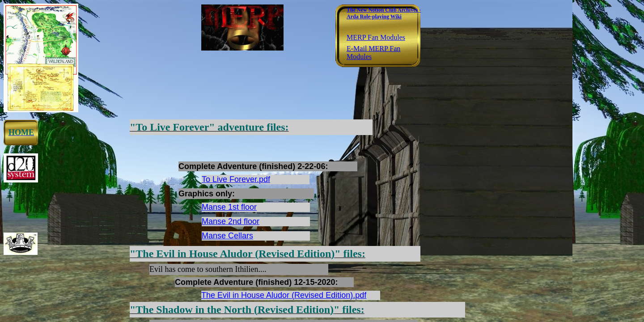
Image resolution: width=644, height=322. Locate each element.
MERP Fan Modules (376, 37)
